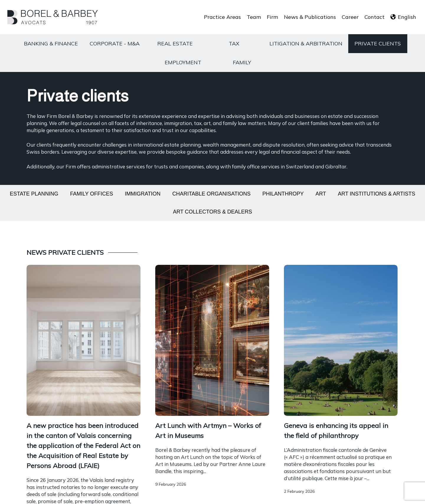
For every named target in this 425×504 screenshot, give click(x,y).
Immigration (143, 194)
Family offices (92, 194)
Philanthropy (283, 194)
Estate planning (34, 194)
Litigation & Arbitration (306, 43)
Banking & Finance (51, 43)
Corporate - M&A (115, 43)
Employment (183, 62)
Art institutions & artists (377, 194)
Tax (234, 43)
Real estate (175, 43)
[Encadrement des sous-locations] (212, 454)
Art (321, 194)
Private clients (378, 43)
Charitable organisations (211, 194)
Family (242, 62)
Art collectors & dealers (212, 212)
